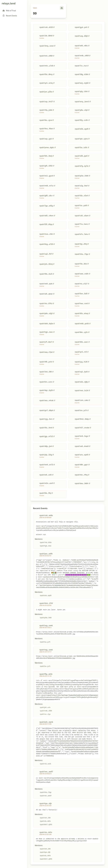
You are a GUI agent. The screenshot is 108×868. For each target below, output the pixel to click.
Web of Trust (9, 11)
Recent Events (10, 16)
